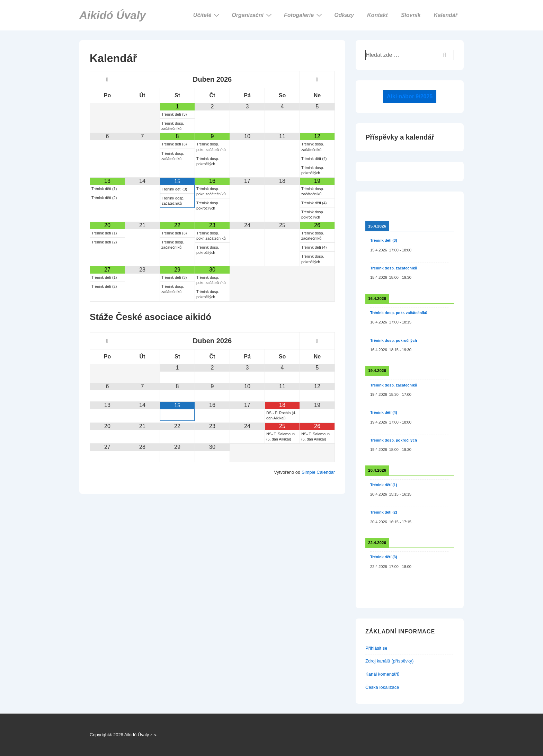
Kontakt (377, 15)
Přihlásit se (376, 648)
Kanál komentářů (382, 674)
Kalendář (446, 15)
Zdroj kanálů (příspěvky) (389, 661)
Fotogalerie (304, 15)
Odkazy (344, 15)
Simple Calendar (318, 472)
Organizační (253, 15)
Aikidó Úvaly (113, 15)
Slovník (411, 15)
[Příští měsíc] (317, 80)
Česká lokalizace (382, 687)
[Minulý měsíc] (107, 80)
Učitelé (207, 15)
